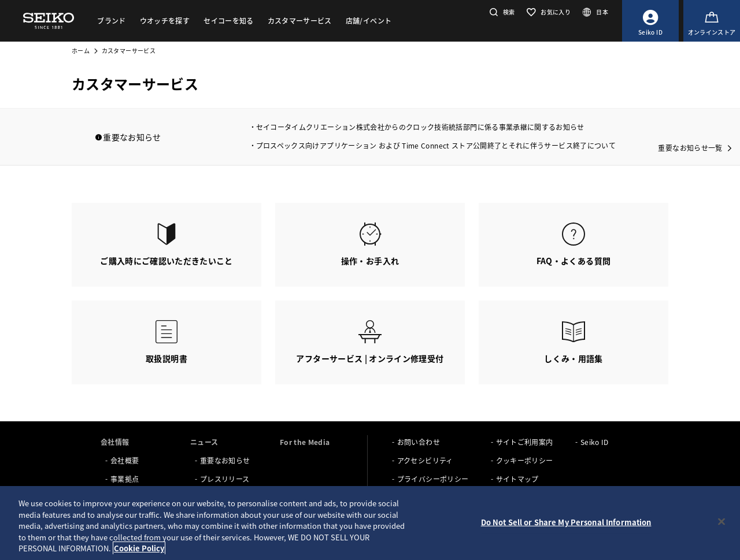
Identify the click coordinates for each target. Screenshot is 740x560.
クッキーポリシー (525, 460)
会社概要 (125, 460)
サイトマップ (517, 479)
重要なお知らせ (225, 460)
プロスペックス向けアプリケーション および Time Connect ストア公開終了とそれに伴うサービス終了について (436, 145)
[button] (501, 12)
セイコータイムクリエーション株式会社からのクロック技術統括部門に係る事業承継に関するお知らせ (420, 127)
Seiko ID (595, 442)
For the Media (305, 442)
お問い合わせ (419, 442)
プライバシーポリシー (433, 479)
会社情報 (115, 442)
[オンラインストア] (712, 21)
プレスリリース (225, 479)
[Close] (721, 522)
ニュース (204, 442)
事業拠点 (125, 479)
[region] (370, 523)
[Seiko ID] (650, 21)
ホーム (81, 51)
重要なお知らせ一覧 (690, 148)
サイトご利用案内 (525, 442)
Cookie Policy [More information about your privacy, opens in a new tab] (139, 548)
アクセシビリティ (425, 460)
